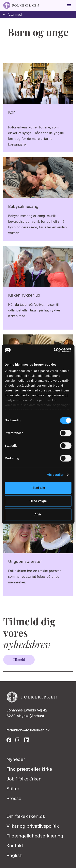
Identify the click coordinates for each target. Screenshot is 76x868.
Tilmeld (19, 660)
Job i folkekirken (24, 779)
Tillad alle (38, 488)
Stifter (13, 789)
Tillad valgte (38, 501)
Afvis (38, 514)
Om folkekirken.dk (26, 816)
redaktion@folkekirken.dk (28, 730)
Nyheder (16, 759)
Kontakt (15, 846)
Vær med (12, 15)
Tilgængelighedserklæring (35, 836)
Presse (14, 798)
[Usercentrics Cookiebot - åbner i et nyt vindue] (54, 350)
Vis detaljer (55, 475)
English (14, 855)
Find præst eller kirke (29, 769)
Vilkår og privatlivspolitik (33, 826)
